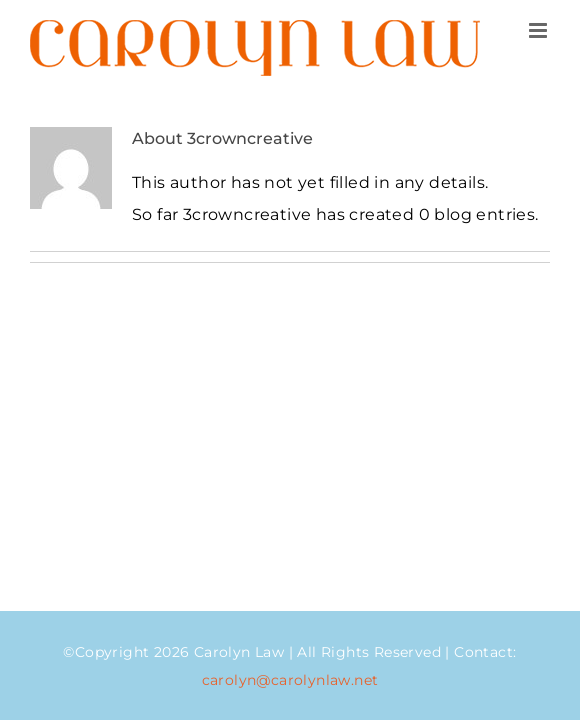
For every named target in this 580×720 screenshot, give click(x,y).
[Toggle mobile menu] (539, 30)
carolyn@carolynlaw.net (290, 680)
